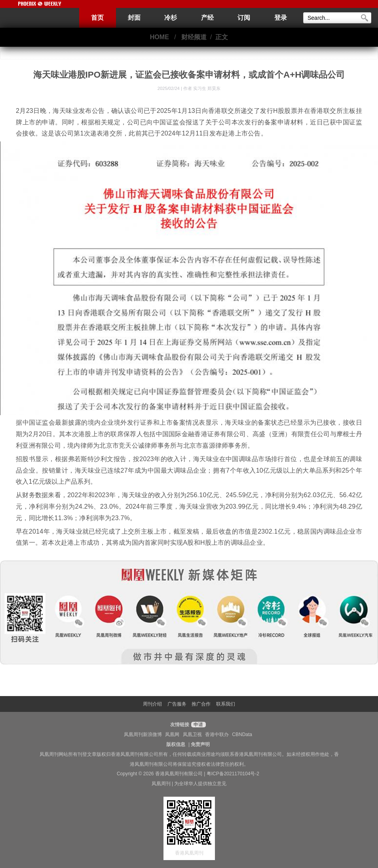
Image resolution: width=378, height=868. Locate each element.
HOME (160, 37)
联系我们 (226, 704)
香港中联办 (217, 734)
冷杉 (171, 18)
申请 (197, 725)
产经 (207, 18)
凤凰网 (172, 734)
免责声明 (200, 744)
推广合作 (201, 704)
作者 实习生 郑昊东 (202, 88)
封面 (134, 18)
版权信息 (176, 744)
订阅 (244, 18)
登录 (281, 18)
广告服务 (177, 704)
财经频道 (194, 37)
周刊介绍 (152, 704)
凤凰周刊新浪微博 (143, 734)
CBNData (242, 734)
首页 (97, 18)
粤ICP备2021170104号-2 (233, 774)
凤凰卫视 (192, 734)
